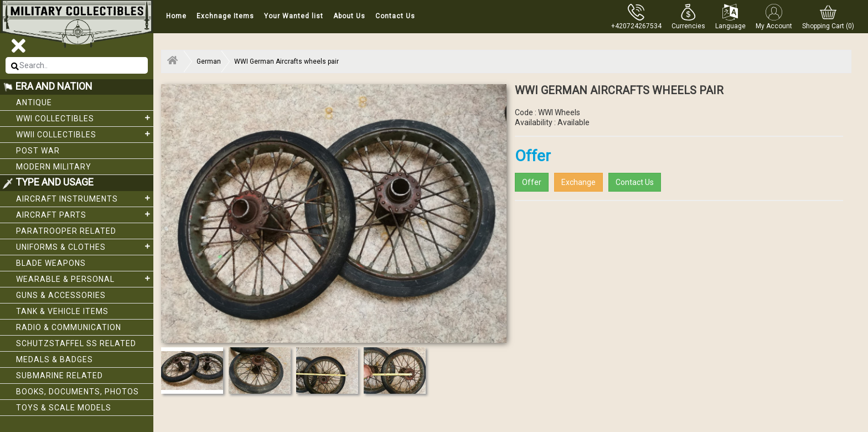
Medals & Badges (55, 359)
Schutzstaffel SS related (76, 343)
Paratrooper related (66, 231)
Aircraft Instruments (85, 198)
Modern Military (54, 167)
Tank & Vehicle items (62, 311)
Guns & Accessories (61, 295)
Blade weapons (51, 263)
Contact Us (395, 16)
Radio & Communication (69, 327)
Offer (532, 182)
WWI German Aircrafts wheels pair (286, 61)
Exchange (578, 182)
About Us (349, 16)
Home (176, 16)
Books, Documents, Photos (77, 392)
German (209, 61)
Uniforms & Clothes (85, 246)
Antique (34, 102)
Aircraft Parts (85, 214)
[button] (688, 17)
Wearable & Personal (85, 279)
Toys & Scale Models (64, 408)
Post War (38, 151)
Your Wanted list (294, 16)
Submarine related (60, 376)
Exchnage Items (225, 16)
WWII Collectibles (85, 134)
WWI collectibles (85, 118)
